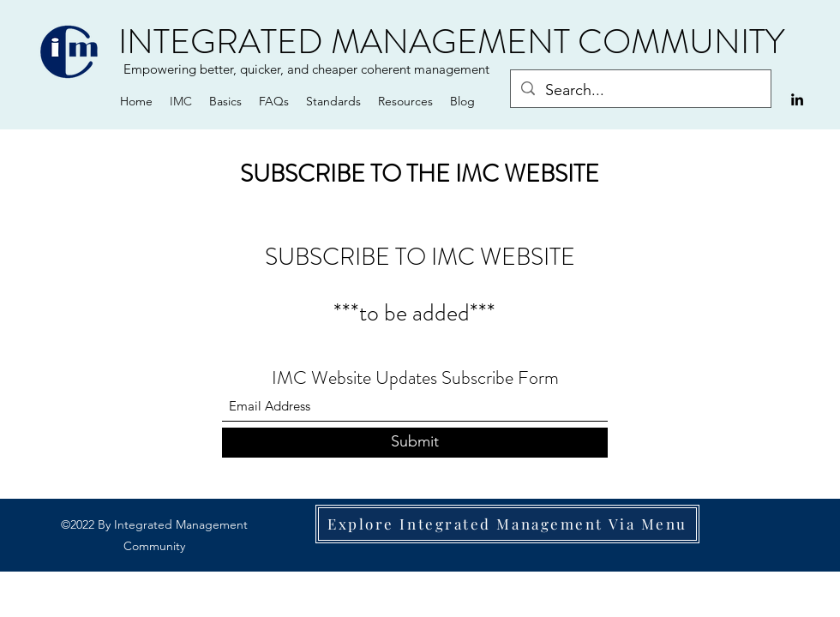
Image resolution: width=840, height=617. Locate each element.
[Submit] (415, 443)
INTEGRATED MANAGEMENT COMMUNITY (451, 42)
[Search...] (640, 91)
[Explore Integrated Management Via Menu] (507, 524)
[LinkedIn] (797, 99)
